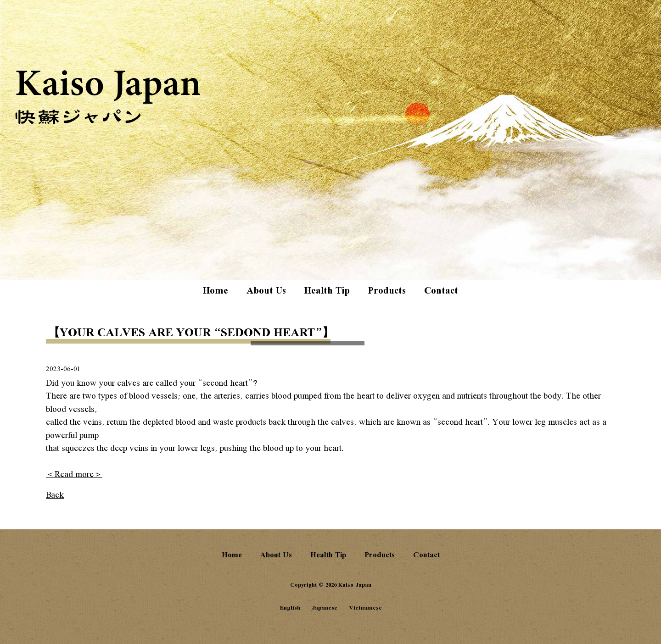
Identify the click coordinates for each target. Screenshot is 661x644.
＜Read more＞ (74, 475)
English (290, 608)
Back (55, 495)
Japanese (325, 608)
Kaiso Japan (109, 98)
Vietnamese (365, 608)
